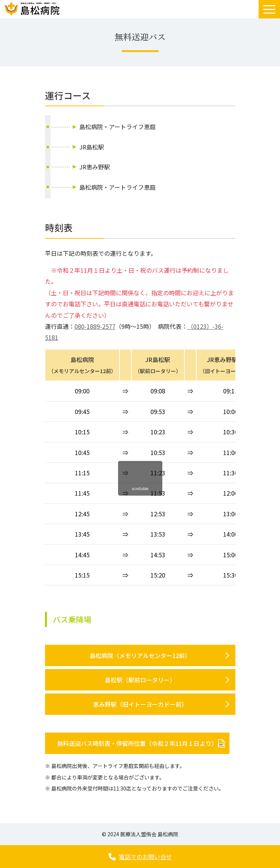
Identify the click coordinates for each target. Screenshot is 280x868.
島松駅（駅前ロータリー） (140, 680)
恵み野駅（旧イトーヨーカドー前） (140, 704)
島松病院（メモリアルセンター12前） (140, 655)
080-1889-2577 (95, 326)
